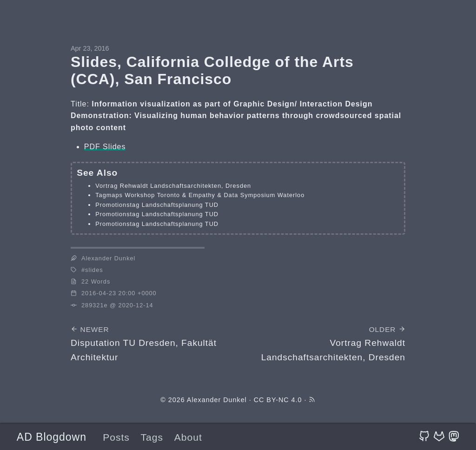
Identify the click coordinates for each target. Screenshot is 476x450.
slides (94, 270)
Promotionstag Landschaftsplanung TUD (157, 205)
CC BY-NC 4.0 (278, 400)
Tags (152, 437)
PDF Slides (105, 147)
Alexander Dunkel (217, 400)
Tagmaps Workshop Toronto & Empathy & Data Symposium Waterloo (200, 195)
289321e (95, 305)
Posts (116, 437)
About (188, 437)
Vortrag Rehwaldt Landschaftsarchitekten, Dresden (173, 186)
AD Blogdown (52, 437)
